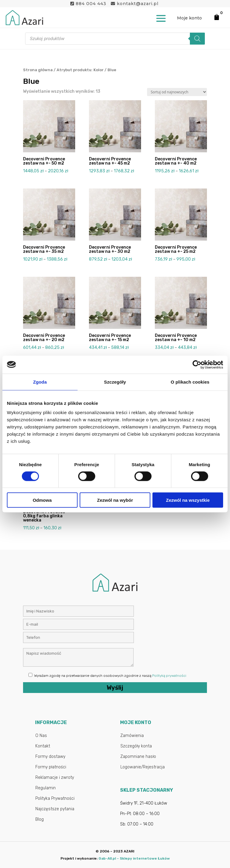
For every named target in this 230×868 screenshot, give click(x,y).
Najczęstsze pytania (55, 809)
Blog (40, 819)
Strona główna (38, 70)
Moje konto (189, 18)
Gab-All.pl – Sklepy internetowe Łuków (134, 858)
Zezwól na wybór (115, 500)
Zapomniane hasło (138, 757)
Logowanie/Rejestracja (143, 767)
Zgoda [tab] (40, 382)
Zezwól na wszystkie (188, 500)
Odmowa (42, 500)
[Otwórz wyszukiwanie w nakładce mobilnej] (115, 39)
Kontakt (43, 746)
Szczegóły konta (136, 746)
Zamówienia (132, 736)
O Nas (41, 736)
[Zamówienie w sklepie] (177, 92)
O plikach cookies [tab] (190, 382)
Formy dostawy (50, 757)
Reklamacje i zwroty (55, 777)
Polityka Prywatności (55, 798)
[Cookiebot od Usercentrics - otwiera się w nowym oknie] (197, 364)
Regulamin (46, 788)
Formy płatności (51, 767)
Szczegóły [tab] (115, 382)
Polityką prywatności (169, 676)
